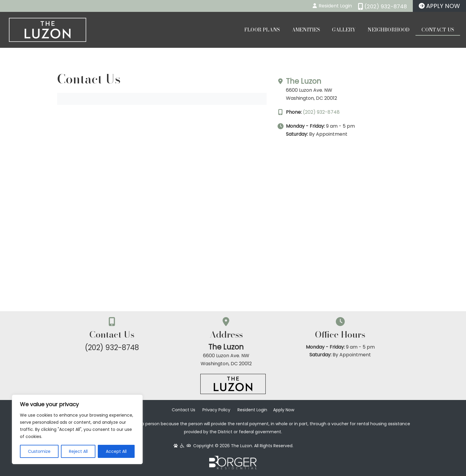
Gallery (344, 30)
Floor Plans (262, 30)
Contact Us (438, 30)
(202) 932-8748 (345, 112)
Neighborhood (389, 30)
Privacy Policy (216, 410)
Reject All (78, 451)
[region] (77, 429)
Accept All (116, 451)
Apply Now (284, 410)
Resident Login (252, 410)
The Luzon (327, 81)
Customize (39, 451)
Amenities (306, 30)
